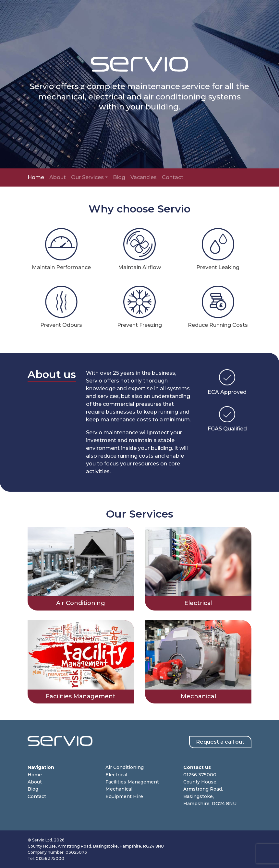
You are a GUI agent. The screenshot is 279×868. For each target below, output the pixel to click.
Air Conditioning (125, 767)
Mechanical (119, 789)
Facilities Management (132, 782)
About (58, 177)
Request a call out (220, 742)
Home (36, 177)
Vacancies (144, 177)
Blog (119, 177)
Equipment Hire (124, 796)
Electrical (116, 775)
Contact (173, 177)
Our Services (87, 177)
